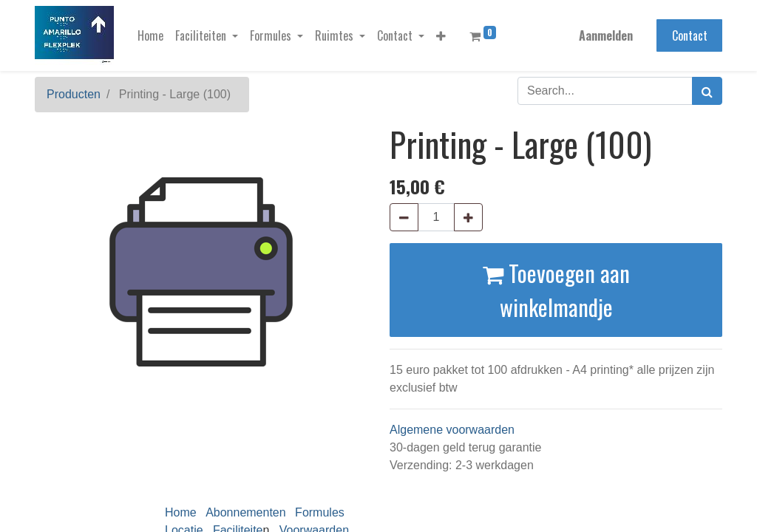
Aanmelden (606, 35)
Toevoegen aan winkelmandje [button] (556, 290)
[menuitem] (150, 35)
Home (181, 512)
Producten (74, 94)
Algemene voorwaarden (452, 430)
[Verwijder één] (404, 217)
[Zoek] (707, 91)
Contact (690, 35)
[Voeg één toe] (468, 217)
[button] (441, 35)
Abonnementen (246, 512)
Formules (320, 512)
